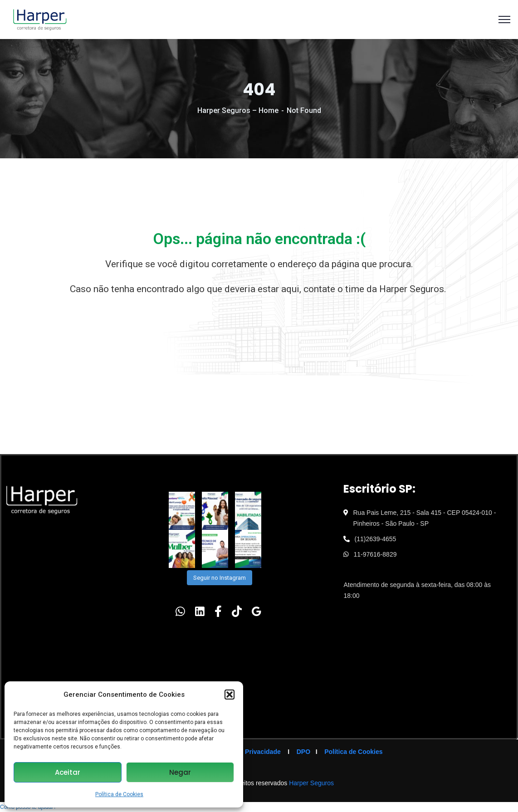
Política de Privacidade (246, 752)
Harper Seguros (311, 783)
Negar (180, 772)
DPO (303, 752)
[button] (230, 695)
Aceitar (68, 772)
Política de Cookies (119, 794)
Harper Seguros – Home (238, 110)
